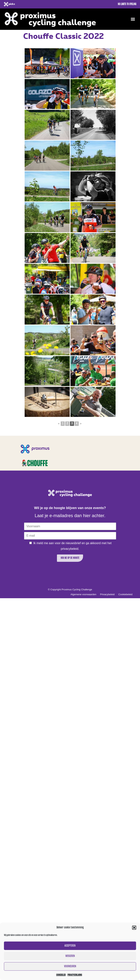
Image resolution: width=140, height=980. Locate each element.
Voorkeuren (70, 966)
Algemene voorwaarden (83, 594)
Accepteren (70, 946)
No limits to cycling (127, 4)
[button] (134, 928)
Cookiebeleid (61, 975)
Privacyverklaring (75, 975)
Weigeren (70, 956)
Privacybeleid (107, 594)
